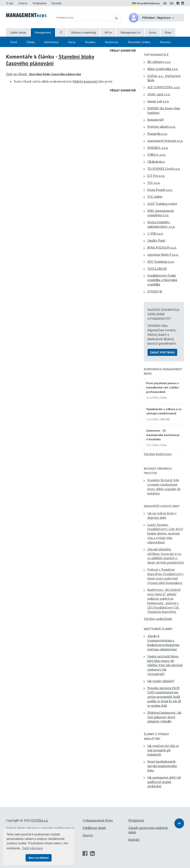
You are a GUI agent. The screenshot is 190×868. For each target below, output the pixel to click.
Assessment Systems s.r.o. (165, 141)
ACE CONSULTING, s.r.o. (164, 87)
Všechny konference (158, 454)
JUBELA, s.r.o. (157, 155)
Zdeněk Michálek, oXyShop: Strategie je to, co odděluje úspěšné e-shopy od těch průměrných (166, 556)
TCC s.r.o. (154, 183)
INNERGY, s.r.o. (158, 148)
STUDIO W (155, 291)
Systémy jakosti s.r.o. (162, 127)
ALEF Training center (162, 204)
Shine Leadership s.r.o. (163, 69)
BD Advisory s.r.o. (159, 62)
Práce (168, 32)
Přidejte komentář (85, 81)
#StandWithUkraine (146, 4)
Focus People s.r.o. (160, 190)
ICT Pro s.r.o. (156, 176)
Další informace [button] (33, 848)
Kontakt (57, 3)
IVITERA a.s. (40, 820)
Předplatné (40, 3)
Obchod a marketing (83, 32)
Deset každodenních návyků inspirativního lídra (162, 766)
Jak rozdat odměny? (161, 681)
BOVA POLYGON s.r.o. (162, 248)
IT (61, 32)
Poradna (90, 42)
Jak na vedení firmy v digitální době (162, 515)
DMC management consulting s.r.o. (161, 213)
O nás (10, 3)
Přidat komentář (123, 51)
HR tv (108, 32)
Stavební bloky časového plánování (50, 60)
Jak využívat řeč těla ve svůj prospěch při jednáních (163, 750)
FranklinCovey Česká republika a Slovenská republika (162, 280)
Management (43, 32)
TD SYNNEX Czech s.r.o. (164, 169)
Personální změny (139, 42)
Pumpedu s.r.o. (157, 134)
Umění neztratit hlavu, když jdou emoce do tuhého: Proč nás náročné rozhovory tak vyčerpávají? (165, 665)
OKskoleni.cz (156, 162)
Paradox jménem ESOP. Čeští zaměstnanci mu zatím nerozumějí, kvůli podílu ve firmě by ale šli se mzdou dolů (164, 697)
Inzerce (23, 3)
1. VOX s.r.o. (155, 233)
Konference (51, 42)
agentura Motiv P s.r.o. (163, 255)
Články (31, 42)
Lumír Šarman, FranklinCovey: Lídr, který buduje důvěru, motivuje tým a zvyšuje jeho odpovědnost (165, 534)
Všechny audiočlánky (158, 619)
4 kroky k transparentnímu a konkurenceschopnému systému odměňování (163, 643)
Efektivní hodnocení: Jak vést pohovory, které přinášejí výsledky (164, 717)
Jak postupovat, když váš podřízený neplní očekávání (164, 782)
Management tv (130, 32)
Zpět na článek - (44, 74)
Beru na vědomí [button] (39, 858)
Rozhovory (112, 42)
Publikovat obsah (94, 828)
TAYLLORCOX (157, 269)
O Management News (98, 820)
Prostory (165, 42)
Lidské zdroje (18, 32)
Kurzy (153, 32)
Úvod (14, 42)
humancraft (156, 120)
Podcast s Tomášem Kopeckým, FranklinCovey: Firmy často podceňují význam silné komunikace (166, 576)
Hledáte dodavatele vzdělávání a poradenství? (163, 314)
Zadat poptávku (162, 352)
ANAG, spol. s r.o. (159, 94)
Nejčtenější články (158, 629)
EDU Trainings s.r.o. (161, 262)
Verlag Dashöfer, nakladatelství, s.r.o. (161, 224)
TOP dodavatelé (156, 55)
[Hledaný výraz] (83, 17)
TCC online (155, 197)
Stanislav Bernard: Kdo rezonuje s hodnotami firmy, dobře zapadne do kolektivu (164, 487)
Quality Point (156, 241)
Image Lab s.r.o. (158, 101)
